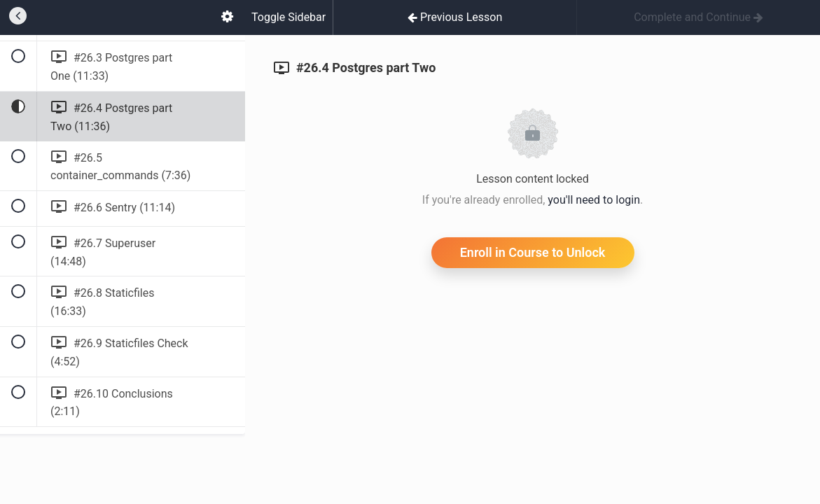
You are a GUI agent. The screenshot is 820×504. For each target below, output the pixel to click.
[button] (18, 17)
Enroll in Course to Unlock (533, 252)
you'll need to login (594, 200)
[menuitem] (227, 17)
